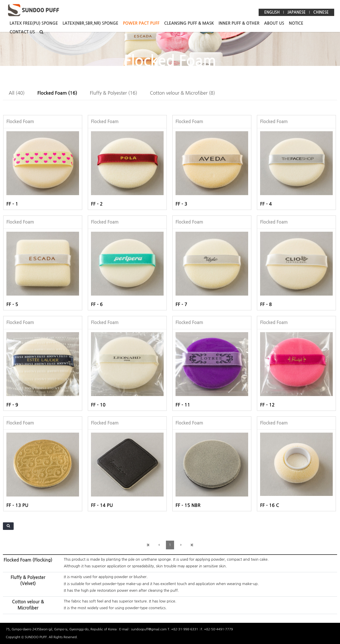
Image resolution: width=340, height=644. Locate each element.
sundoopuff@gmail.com (149, 629)
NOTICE (296, 23)
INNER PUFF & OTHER (239, 23)
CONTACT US (22, 32)
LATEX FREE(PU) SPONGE (34, 23)
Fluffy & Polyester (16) (113, 93)
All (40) (17, 93)
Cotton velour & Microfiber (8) (182, 93)
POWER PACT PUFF (141, 23)
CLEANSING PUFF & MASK (189, 23)
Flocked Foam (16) (57, 93)
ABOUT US (274, 23)
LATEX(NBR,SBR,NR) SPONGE (90, 23)
